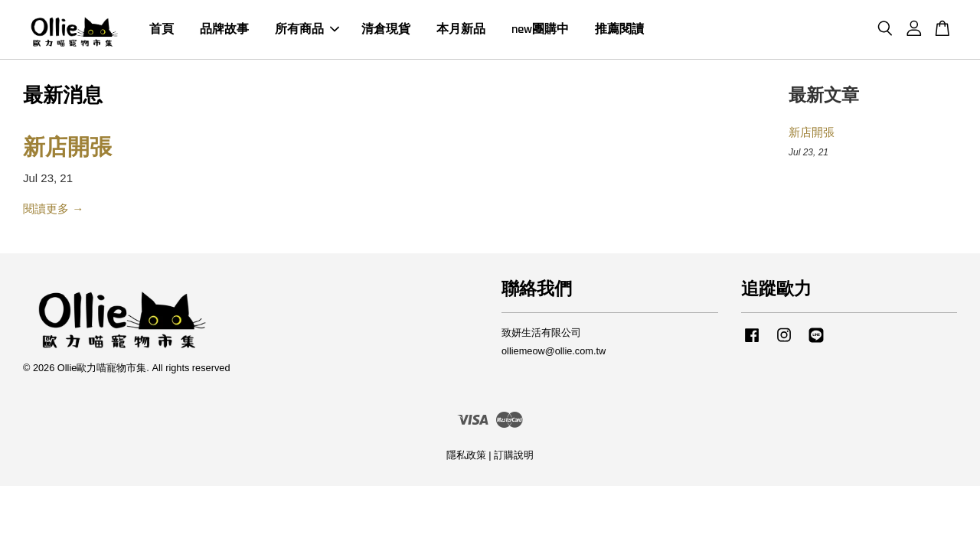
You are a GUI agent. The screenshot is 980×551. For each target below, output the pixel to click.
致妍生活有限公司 (541, 333)
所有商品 (307, 29)
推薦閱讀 (619, 29)
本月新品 (461, 29)
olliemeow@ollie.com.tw (554, 351)
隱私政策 (466, 455)
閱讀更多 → (53, 209)
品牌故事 (224, 29)
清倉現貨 (386, 29)
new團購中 (540, 29)
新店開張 (67, 148)
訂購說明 (514, 455)
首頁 (162, 29)
